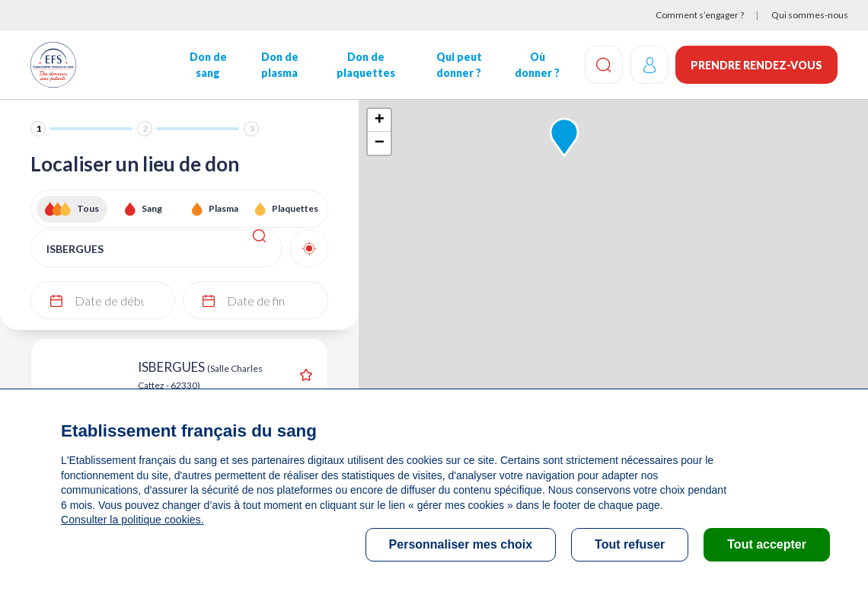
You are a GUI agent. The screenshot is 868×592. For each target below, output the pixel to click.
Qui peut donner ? (458, 65)
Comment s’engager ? (700, 15)
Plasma (223, 208)
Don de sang (207, 65)
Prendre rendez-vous (756, 65)
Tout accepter (767, 544)
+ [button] (380, 120)
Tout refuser (630, 544)
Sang (152, 208)
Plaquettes (295, 208)
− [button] (380, 143)
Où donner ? (536, 65)
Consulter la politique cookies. (132, 520)
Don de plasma (279, 65)
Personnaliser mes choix (461, 544)
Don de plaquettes (365, 65)
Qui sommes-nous (810, 15)
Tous (88, 208)
